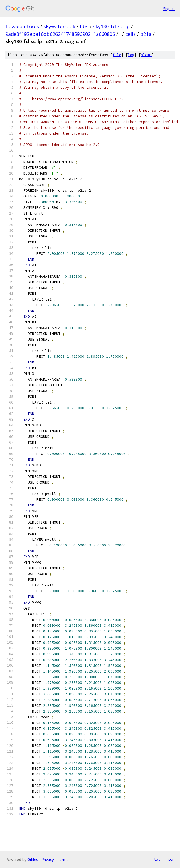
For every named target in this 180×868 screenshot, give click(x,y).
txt (157, 859)
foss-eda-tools (22, 26)
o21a (146, 34)
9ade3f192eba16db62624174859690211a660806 (60, 34)
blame (146, 55)
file (117, 55)
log (131, 55)
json (170, 859)
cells (131, 34)
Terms (63, 859)
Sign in (169, 9)
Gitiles (33, 859)
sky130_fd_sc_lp (111, 26)
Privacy (48, 859)
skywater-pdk (59, 26)
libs (84, 26)
